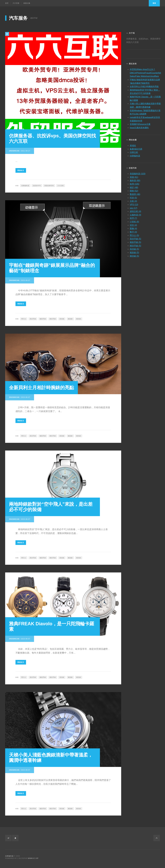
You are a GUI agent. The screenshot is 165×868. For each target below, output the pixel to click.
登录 (154, 3)
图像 (133, 228)
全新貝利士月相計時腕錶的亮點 (42, 388)
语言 (133, 224)
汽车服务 (18, 18)
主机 (133, 200)
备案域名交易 (136, 148)
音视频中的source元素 (140, 124)
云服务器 (135, 214)
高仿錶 (62, 319)
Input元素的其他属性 (139, 127)
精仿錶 (79, 319)
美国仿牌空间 (49, 186)
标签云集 (27, 3)
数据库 (135, 193)
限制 (134, 190)
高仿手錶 (33, 319)
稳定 (134, 187)
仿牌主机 (134, 152)
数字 (133, 231)
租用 (135, 183)
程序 (133, 218)
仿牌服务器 (25, 186)
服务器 (135, 180)
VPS (134, 204)
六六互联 (16, 3)
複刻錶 (70, 319)
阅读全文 (21, 170)
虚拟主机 (135, 211)
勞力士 (24, 319)
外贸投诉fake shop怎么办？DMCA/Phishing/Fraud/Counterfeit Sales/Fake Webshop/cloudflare (145, 72)
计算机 (134, 221)
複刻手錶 (43, 319)
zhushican (14, 151)
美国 (134, 176)
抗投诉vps (37, 186)
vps (134, 207)
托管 (133, 197)
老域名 (133, 145)
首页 (7, 3)
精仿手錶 (53, 319)
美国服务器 (138, 173)
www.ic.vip (33, 858)
